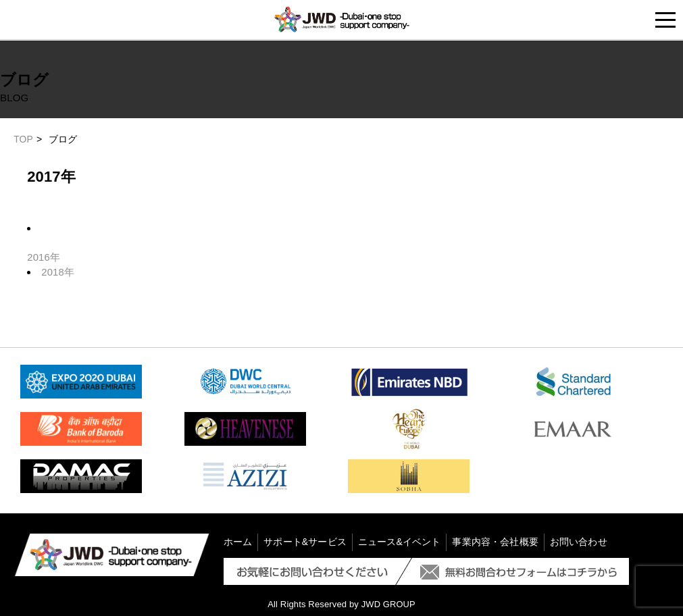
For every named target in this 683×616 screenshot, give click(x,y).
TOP (23, 139)
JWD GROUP (388, 603)
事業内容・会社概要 (496, 541)
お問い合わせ (579, 541)
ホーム (238, 541)
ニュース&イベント (400, 541)
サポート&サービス (305, 541)
